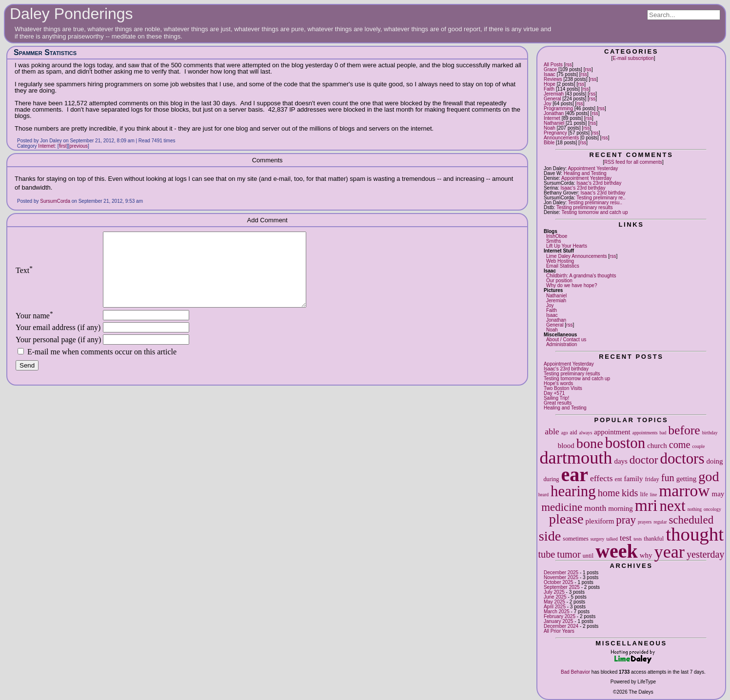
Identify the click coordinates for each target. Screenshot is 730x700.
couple (699, 446)
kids (630, 493)
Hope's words (558, 383)
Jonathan (554, 113)
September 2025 (562, 587)
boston (625, 443)
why (646, 555)
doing (714, 461)
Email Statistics (563, 266)
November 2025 (561, 577)
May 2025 (554, 602)
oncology (712, 509)
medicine (562, 507)
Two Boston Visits (563, 388)
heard (543, 495)
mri (646, 505)
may (718, 494)
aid (574, 432)
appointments (645, 433)
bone (590, 443)
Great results (558, 403)
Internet (552, 118)
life (644, 494)
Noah (550, 128)
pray (626, 520)
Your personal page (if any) (58, 354)
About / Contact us (566, 340)
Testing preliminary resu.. (595, 203)
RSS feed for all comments (633, 162)
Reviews (553, 79)
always (585, 433)
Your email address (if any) (58, 342)
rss (568, 65)
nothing (695, 509)
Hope (550, 84)
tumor (569, 554)
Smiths (554, 241)
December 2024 (561, 626)
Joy (548, 104)
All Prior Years (559, 631)
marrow (684, 491)
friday (652, 479)
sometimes (575, 539)
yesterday (706, 554)
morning (621, 508)
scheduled (691, 520)
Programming (558, 108)
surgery (598, 539)
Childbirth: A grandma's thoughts (581, 276)
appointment (612, 432)
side (550, 536)
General (552, 99)
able (552, 431)
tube (546, 554)
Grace (550, 69)
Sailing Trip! (556, 398)
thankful (654, 539)
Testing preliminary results (585, 207)
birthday (710, 433)
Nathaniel (554, 123)
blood (566, 446)
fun (668, 478)
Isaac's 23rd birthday (599, 183)
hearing (573, 491)
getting (686, 479)
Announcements (561, 138)
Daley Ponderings (71, 14)
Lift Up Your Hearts (567, 246)
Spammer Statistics (45, 52)
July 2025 (554, 592)
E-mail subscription (633, 58)
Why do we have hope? (572, 285)
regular (660, 522)
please (566, 519)
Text (24, 278)
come (680, 445)
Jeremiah (554, 94)
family (633, 479)
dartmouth (576, 458)
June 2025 (555, 597)
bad (663, 433)
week (617, 551)
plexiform (600, 521)
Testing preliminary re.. (601, 198)
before (684, 430)
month (595, 508)
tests (638, 539)
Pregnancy (555, 133)
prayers (645, 522)
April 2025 (555, 607)
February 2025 (560, 616)
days (621, 461)
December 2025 (561, 573)
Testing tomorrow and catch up (594, 212)
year (670, 552)
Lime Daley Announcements (577, 256)
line (653, 495)
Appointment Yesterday (593, 168)
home (609, 493)
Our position (559, 281)
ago (565, 433)
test (626, 538)
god (709, 476)
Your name (34, 330)
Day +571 (554, 393)
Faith (549, 89)
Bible (549, 143)
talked (612, 539)
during (551, 479)
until (588, 556)
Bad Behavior (575, 672)
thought (695, 534)
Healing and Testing (585, 173)
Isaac (550, 74)
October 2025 (559, 582)
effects (602, 478)
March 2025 (557, 612)
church (657, 446)
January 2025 (559, 621)
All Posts (553, 65)
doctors (682, 458)
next (672, 506)
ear (574, 475)
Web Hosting (560, 261)
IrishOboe (557, 236)
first (63, 146)
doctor (644, 460)
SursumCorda (55, 201)
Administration (562, 344)
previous (79, 146)
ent (619, 479)
